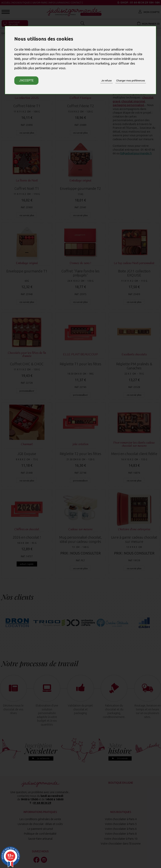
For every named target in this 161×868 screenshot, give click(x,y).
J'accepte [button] (26, 80)
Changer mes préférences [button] (131, 81)
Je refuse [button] (106, 81)
